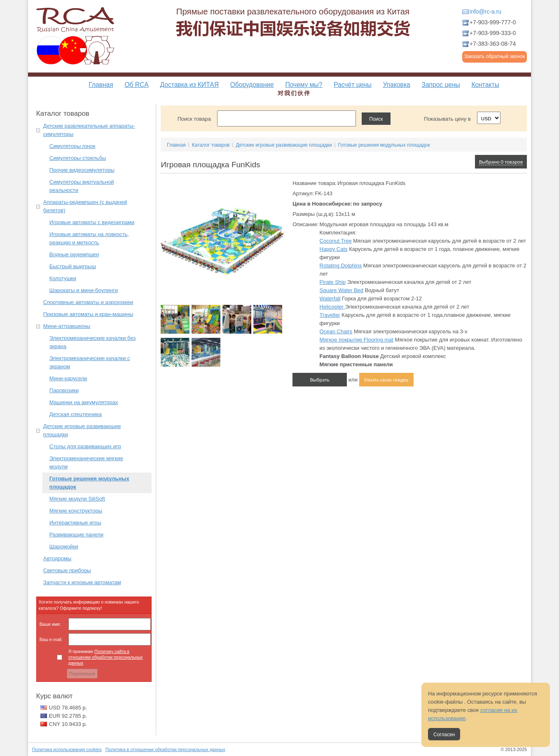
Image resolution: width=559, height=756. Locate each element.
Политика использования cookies (67, 749)
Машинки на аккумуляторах (84, 402)
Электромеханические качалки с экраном (90, 362)
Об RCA (136, 85)
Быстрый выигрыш (73, 266)
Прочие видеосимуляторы (82, 170)
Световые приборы (67, 570)
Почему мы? (304, 85)
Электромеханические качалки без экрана (92, 342)
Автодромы (57, 558)
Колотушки (63, 278)
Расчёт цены (353, 85)
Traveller (330, 315)
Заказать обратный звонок (495, 56)
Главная (101, 85)
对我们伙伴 (294, 93)
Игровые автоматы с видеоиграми (92, 222)
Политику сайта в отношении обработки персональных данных (106, 657)
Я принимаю (106, 657)
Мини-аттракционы (67, 326)
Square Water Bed (341, 290)
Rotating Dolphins (341, 266)
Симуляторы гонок (73, 146)
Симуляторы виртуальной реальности (82, 186)
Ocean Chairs (336, 331)
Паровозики (64, 390)
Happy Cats (334, 249)
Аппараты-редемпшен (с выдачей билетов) (85, 206)
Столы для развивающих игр (85, 446)
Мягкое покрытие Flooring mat (357, 340)
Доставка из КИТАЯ (189, 85)
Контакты (485, 85)
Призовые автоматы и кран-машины (88, 314)
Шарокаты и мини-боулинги (84, 290)
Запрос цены (441, 85)
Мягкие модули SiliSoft (77, 499)
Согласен (444, 735)
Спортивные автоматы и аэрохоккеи (88, 302)
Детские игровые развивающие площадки (82, 430)
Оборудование (252, 85)
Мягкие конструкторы (76, 511)
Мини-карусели (68, 378)
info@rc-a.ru (485, 12)
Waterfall (330, 298)
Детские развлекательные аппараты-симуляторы (89, 130)
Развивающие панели (76, 535)
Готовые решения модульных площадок (89, 483)
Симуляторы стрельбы (78, 158)
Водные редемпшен (74, 254)
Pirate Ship (333, 282)
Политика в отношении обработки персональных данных (165, 749)
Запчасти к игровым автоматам (82, 582)
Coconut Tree (336, 241)
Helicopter (332, 307)
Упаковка (397, 85)
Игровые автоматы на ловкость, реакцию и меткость (89, 238)
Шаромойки (64, 547)
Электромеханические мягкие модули (86, 462)
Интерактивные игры (75, 523)
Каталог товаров (211, 145)
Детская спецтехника (76, 414)
